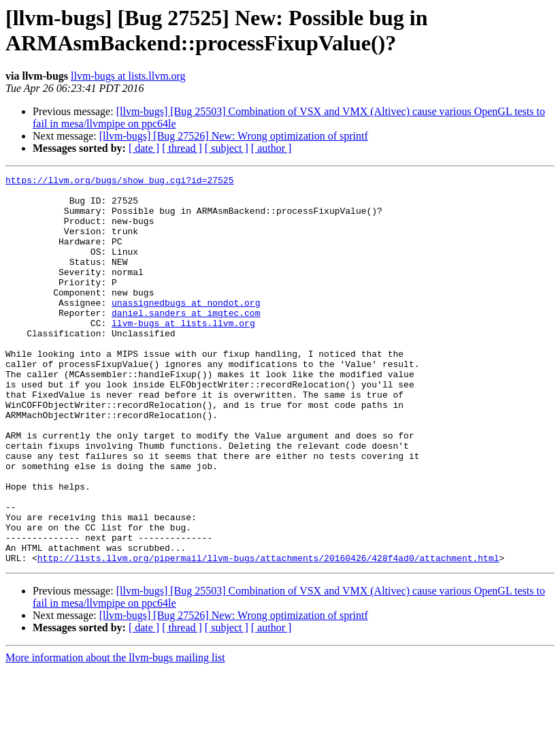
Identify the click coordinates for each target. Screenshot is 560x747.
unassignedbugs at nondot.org (186, 329)
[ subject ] (227, 148)
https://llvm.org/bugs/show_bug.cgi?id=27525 (119, 182)
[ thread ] (182, 148)
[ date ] (144, 148)
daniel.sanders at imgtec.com (186, 341)
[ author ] (271, 148)
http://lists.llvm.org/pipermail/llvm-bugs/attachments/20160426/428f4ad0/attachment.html (268, 635)
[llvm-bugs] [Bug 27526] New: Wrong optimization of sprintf (234, 136)
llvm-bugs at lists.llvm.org (128, 76)
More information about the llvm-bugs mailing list (115, 735)
